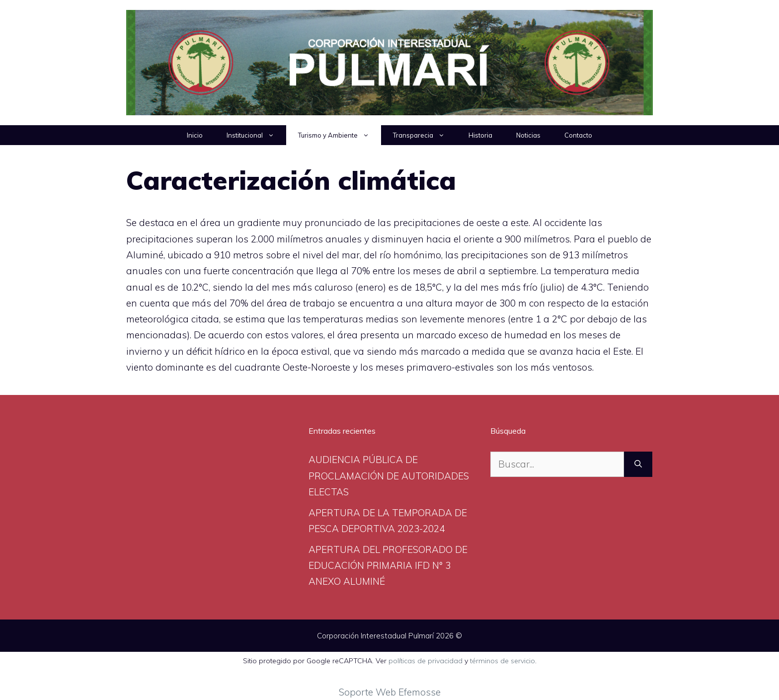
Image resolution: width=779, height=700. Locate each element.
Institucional (256, 135)
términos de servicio (503, 661)
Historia (480, 135)
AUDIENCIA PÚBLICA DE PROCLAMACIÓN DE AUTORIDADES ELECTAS (389, 476)
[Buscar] (638, 464)
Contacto (578, 135)
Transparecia (425, 135)
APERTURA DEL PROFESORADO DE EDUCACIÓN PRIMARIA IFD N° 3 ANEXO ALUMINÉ (388, 566)
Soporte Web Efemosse (390, 692)
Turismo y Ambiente (340, 135)
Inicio (195, 135)
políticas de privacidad (426, 661)
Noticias (528, 135)
